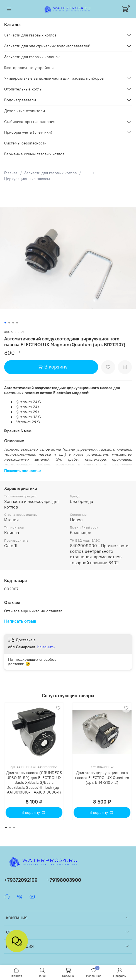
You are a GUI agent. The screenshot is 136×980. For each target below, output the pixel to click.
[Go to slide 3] (13, 323)
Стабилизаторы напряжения (30, 122)
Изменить (46, 647)
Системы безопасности (25, 143)
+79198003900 (64, 880)
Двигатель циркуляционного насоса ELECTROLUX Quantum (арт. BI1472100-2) (102, 778)
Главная (11, 173)
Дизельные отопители (25, 111)
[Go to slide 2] (9, 323)
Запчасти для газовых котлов (50, 173)
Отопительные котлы (23, 89)
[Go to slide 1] (5, 323)
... (87, 173)
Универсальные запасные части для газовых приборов (54, 78)
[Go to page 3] (14, 827)
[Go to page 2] (10, 827)
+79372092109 (21, 880)
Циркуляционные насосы (27, 179)
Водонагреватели (20, 100)
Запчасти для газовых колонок (32, 57)
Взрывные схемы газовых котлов (34, 154)
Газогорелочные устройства (29, 68)
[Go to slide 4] (17, 323)
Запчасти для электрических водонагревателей (47, 46)
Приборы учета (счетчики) (28, 132)
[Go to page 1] (6, 827)
